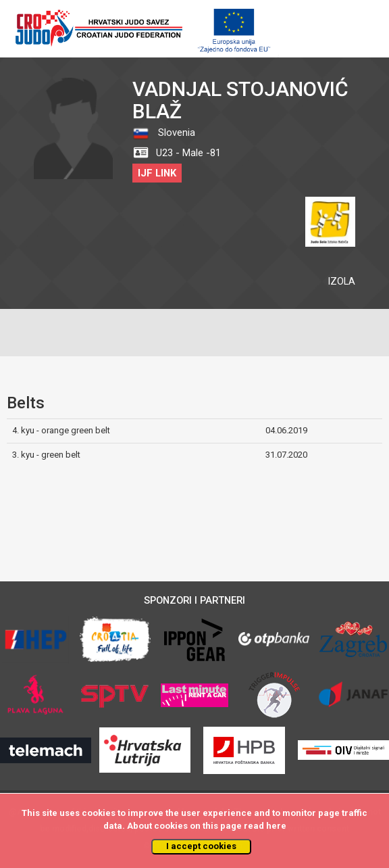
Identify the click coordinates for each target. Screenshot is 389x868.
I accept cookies (201, 846)
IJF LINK (157, 173)
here (276, 826)
